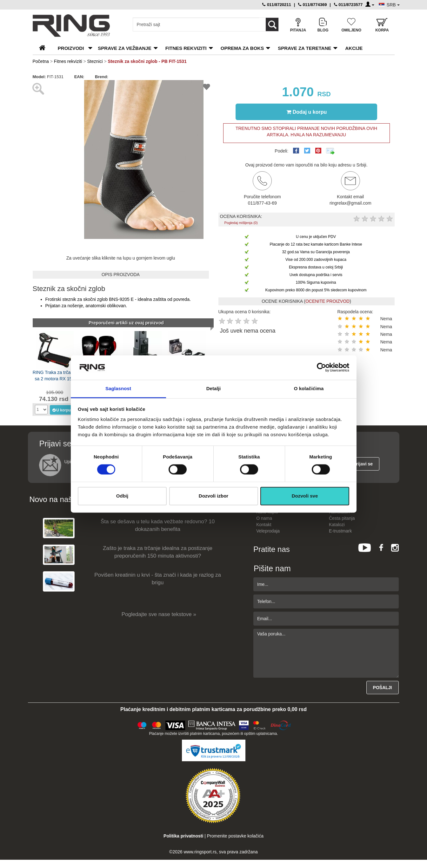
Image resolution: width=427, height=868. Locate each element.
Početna (41, 61)
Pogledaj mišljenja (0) (241, 223)
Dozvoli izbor (213, 496)
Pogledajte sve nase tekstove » (159, 614)
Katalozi (337, 525)
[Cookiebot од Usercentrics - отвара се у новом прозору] (321, 368)
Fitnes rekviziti (186, 48)
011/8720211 (277, 5)
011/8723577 (348, 5)
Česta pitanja (342, 518)
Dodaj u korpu (307, 112)
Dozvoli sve (305, 496)
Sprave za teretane (304, 48)
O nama (264, 518)
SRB (393, 5)
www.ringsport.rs (200, 852)
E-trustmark (340, 531)
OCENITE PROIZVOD (327, 301)
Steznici (96, 61)
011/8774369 (313, 5)
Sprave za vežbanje (124, 48)
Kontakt (264, 525)
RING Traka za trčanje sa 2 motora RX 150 (55, 376)
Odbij (122, 496)
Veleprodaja (268, 531)
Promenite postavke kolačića (235, 836)
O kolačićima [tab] (309, 388)
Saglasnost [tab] (118, 388)
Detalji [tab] (214, 388)
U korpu (61, 410)
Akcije (354, 48)
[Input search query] (196, 24)
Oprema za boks (242, 48)
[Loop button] (272, 24)
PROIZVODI (71, 48)
